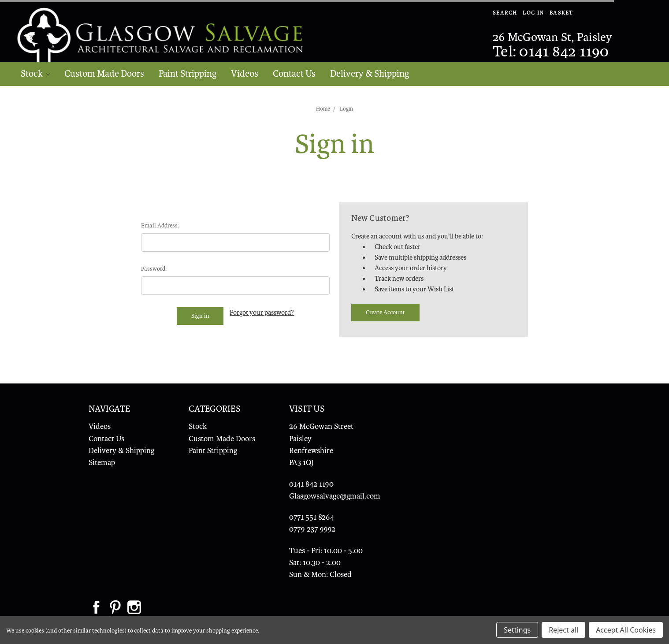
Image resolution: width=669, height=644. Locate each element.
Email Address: (160, 225)
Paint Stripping (188, 74)
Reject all (563, 630)
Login (346, 109)
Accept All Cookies (626, 630)
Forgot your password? (262, 313)
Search (505, 13)
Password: (154, 269)
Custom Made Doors (104, 74)
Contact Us (294, 74)
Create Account (385, 312)
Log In (533, 13)
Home (323, 109)
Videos (245, 74)
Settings (517, 630)
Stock (35, 74)
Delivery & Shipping (370, 74)
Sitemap (102, 463)
